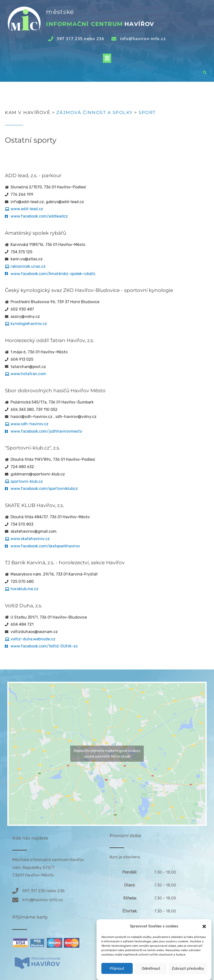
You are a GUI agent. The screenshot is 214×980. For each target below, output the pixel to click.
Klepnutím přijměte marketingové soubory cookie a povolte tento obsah (107, 754)
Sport (147, 113)
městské (60, 12)
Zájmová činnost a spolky (95, 113)
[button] (204, 938)
